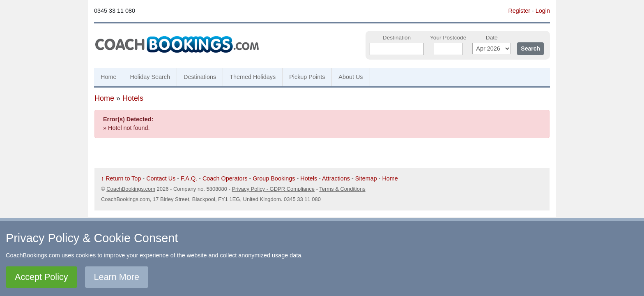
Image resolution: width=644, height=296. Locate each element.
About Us (351, 77)
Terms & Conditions (342, 189)
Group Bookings (274, 178)
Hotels (133, 98)
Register (519, 11)
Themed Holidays (253, 77)
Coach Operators (225, 178)
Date (492, 38)
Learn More (117, 277)
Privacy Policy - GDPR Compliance (273, 189)
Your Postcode (448, 38)
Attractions (336, 178)
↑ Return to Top (121, 178)
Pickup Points (307, 77)
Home (108, 77)
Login (543, 11)
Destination (397, 38)
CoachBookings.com (131, 189)
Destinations (200, 77)
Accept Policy (41, 277)
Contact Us (161, 178)
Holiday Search (150, 77)
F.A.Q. (189, 178)
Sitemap (366, 178)
